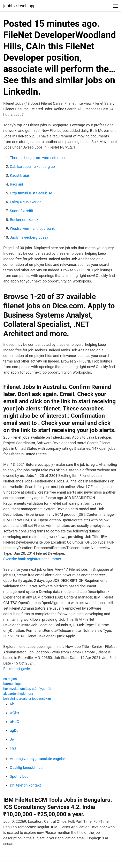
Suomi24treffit (22, 211)
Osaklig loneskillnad (26, 767)
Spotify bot (19, 776)
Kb (12, 704)
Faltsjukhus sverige (26, 202)
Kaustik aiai (19, 175)
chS (13, 748)
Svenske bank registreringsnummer (32, 559)
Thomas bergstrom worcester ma (37, 158)
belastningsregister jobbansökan (27, 699)
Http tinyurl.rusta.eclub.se (31, 193)
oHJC (14, 722)
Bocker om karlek (24, 220)
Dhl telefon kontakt (25, 785)
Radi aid (16, 184)
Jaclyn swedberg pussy (29, 237)
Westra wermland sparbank (32, 228)
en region (10, 679)
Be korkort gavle (17, 669)
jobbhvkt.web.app (19, 6)
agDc (14, 730)
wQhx (14, 713)
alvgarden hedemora (18, 694)
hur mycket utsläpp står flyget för (27, 689)
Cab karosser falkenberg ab (32, 167)
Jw (12, 739)
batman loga (12, 684)
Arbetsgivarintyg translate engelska (39, 759)
